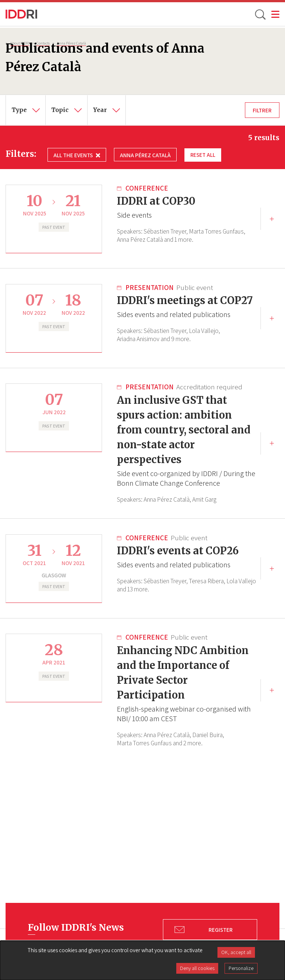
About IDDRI (20, 43)
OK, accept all (236, 952)
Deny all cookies (197, 968)
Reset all (203, 155)
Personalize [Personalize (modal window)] (241, 968)
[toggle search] (260, 14)
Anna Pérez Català (71, 43)
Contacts (43, 43)
